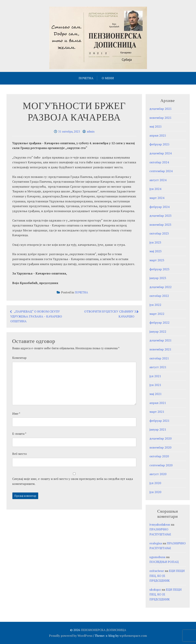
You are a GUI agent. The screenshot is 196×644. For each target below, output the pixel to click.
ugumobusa (157, 557)
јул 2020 (155, 483)
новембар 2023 (160, 225)
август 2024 (158, 180)
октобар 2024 (159, 162)
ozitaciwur (157, 571)
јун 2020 (155, 492)
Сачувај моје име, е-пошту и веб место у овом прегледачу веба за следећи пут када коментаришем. (73, 481)
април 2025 (158, 135)
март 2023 (157, 260)
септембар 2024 (161, 171)
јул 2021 (155, 376)
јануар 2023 (158, 278)
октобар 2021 (159, 358)
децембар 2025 (161, 109)
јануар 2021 (158, 429)
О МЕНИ (108, 78)
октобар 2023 (159, 233)
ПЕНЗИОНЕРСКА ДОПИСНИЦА (104, 630)
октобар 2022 (159, 296)
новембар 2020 (160, 447)
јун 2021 (155, 385)
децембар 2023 (161, 216)
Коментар (19, 358)
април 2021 (158, 403)
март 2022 (157, 314)
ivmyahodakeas (160, 524)
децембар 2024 (161, 153)
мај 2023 (156, 251)
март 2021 (157, 412)
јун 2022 (155, 305)
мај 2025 (156, 126)
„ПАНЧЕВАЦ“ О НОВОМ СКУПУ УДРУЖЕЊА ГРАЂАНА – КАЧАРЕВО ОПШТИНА (36, 316)
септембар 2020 (161, 465)
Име (16, 414)
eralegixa (156, 543)
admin (91, 131)
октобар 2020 (159, 456)
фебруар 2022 (159, 322)
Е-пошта (19, 434)
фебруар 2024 (159, 207)
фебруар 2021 (159, 421)
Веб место (19, 454)
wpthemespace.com (133, 636)
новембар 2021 (160, 349)
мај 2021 (156, 394)
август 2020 (158, 474)
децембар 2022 (161, 287)
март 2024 (157, 198)
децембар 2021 (161, 340)
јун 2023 (155, 242)
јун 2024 (155, 189)
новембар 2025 (160, 118)
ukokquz (155, 589)
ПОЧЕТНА (86, 78)
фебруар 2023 (159, 269)
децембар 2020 (161, 438)
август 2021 (158, 367)
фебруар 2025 (159, 144)
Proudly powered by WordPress (71, 636)
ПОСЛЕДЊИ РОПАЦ (164, 562)
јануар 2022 (158, 331)
